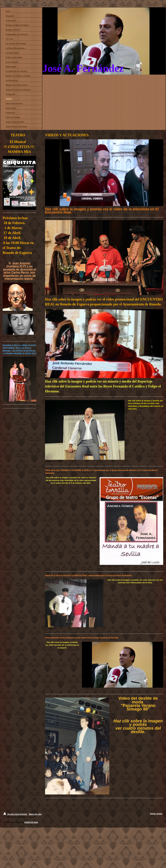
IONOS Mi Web (31, 822)
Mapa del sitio (35, 814)
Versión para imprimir (16, 814)
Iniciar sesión (156, 814)
